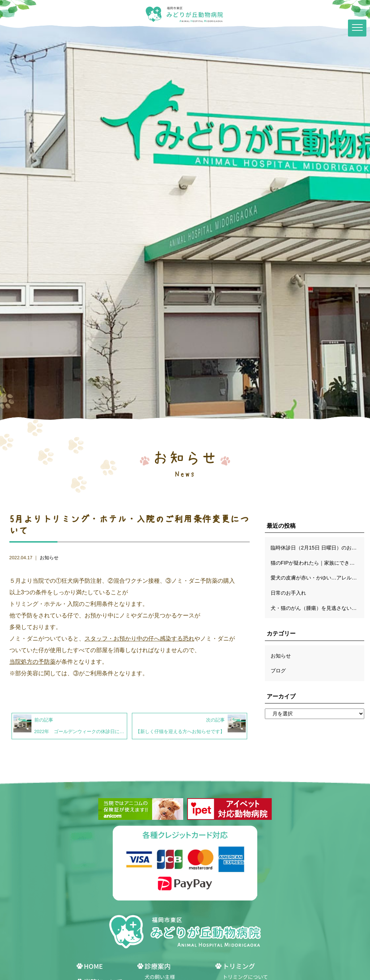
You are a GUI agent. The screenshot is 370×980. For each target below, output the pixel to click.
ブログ (278, 671)
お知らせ (49, 558)
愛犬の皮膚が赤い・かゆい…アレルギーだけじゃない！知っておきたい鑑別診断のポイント (317, 578)
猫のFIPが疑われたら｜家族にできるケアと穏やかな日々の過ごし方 (317, 563)
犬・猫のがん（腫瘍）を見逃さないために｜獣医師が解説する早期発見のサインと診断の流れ (317, 608)
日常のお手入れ (288, 593)
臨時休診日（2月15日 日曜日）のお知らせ (317, 548)
